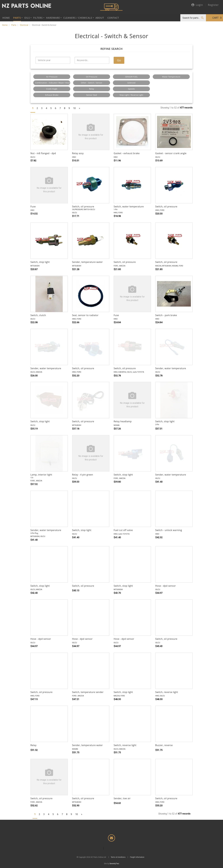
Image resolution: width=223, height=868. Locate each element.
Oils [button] (27, 18)
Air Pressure (52, 77)
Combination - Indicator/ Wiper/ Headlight (53, 83)
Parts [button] (17, 18)
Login (197, 5)
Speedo (131, 89)
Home (6, 18)
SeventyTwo (114, 865)
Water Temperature (171, 77)
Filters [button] (38, 18)
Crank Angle (52, 89)
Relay (92, 89)
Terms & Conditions (118, 858)
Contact (113, 18)
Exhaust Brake (52, 95)
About (100, 18)
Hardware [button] (53, 18)
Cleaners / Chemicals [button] (78, 18)
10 (74, 108)
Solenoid (131, 83)
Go (119, 60)
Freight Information (137, 858)
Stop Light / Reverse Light (131, 95)
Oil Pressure (92, 77)
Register (213, 5)
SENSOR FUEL (131, 77)
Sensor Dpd (92, 95)
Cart (217, 18)
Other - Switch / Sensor (92, 83)
